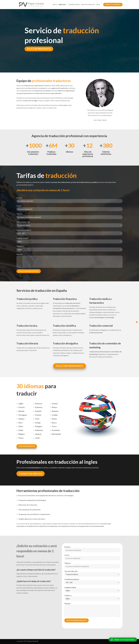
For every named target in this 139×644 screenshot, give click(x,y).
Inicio (55, 5)
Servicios (63, 4)
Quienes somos (74, 5)
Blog (98, 5)
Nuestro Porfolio (88, 5)
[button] (123, 640)
